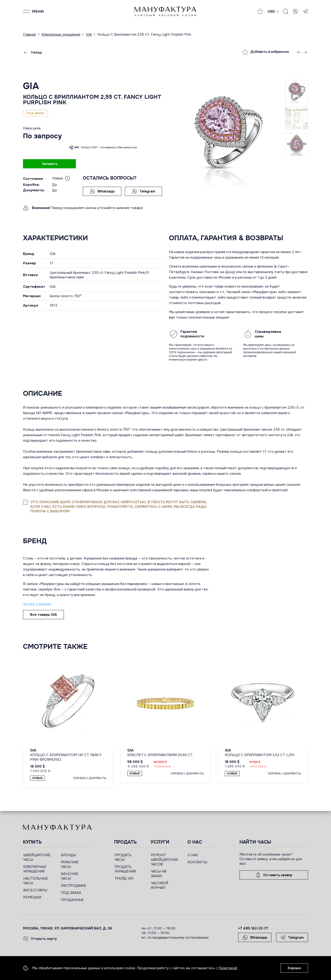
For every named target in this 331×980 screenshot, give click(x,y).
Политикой (228, 968)
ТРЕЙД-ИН (124, 878)
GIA (31, 86)
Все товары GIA (43, 615)
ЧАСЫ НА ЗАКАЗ (159, 874)
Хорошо (294, 968)
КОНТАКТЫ (197, 862)
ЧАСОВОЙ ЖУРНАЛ (159, 885)
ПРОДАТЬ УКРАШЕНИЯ (125, 869)
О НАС (193, 855)
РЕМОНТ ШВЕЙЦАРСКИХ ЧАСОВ (164, 860)
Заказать (50, 164)
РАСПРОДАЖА (73, 886)
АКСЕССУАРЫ (35, 890)
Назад (32, 52)
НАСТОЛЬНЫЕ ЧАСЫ (36, 881)
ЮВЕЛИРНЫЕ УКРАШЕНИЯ (35, 869)
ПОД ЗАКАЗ (71, 893)
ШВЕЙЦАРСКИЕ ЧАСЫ (37, 857)
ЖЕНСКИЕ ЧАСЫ (70, 876)
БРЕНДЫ (68, 855)
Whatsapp (102, 191)
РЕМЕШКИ (32, 897)
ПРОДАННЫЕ (72, 900)
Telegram (144, 191)
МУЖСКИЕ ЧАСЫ (70, 864)
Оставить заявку (274, 875)
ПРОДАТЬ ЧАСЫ (123, 857)
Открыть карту (40, 939)
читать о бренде (37, 604)
